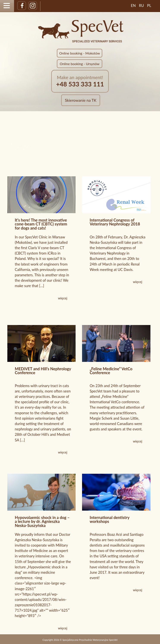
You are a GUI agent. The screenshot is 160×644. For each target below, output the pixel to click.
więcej (63, 298)
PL (149, 5)
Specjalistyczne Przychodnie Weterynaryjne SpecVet (90, 640)
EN (133, 5)
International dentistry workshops (109, 520)
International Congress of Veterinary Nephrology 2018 (115, 222)
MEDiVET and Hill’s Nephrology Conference (43, 371)
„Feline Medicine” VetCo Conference (111, 371)
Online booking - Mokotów (80, 53)
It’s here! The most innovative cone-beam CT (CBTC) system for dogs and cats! (41, 224)
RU (142, 5)
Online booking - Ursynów (80, 64)
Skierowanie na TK (81, 100)
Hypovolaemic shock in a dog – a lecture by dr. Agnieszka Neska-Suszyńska (42, 522)
